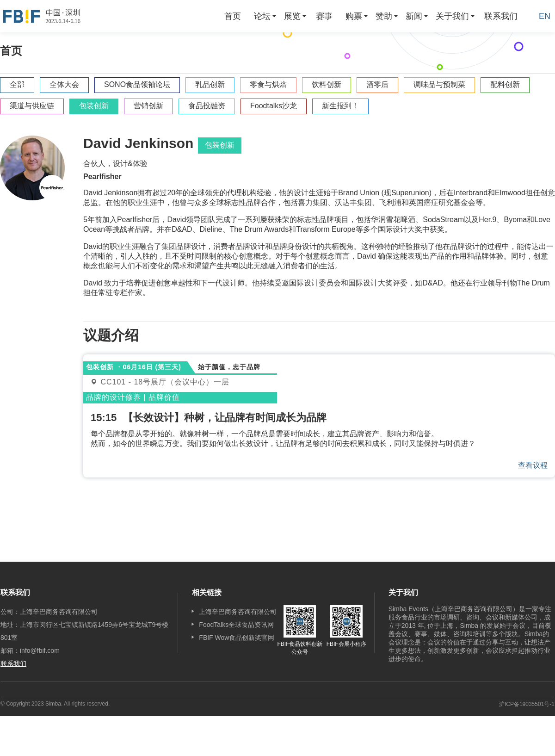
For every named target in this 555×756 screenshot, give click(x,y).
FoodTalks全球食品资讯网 (236, 625)
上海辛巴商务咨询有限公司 (238, 612)
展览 (292, 16)
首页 (233, 16)
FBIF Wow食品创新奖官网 (237, 638)
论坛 (262, 16)
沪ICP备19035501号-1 (527, 704)
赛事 (324, 16)
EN (545, 16)
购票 (354, 16)
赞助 (384, 16)
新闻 (414, 16)
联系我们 (501, 16)
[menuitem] (233, 16)
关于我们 (452, 16)
